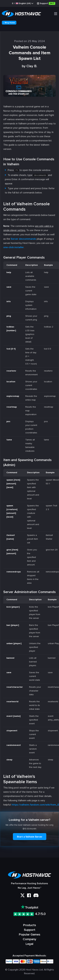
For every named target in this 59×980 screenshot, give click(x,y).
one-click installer (14, 247)
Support (46, 3)
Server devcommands (23, 239)
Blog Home (9, 23)
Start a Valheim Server (30, 837)
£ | (23, 3)
